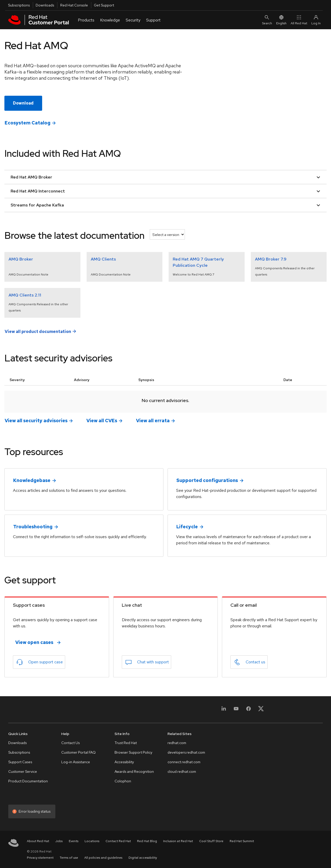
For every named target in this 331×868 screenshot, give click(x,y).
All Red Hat (299, 20)
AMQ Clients (103, 259)
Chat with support (153, 662)
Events (74, 841)
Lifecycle (187, 527)
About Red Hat (38, 841)
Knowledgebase (32, 480)
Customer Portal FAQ (78, 752)
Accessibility (124, 762)
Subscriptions (19, 5)
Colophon (123, 781)
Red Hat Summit (242, 841)
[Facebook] (249, 710)
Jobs (59, 841)
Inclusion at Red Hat (178, 841)
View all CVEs (102, 421)
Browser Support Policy (133, 752)
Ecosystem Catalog (28, 123)
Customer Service (23, 771)
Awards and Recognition (134, 771)
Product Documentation (28, 781)
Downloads (45, 5)
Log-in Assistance (76, 762)
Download (23, 103)
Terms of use (69, 858)
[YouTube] (236, 710)
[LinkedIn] (224, 710)
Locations (92, 841)
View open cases (34, 642)
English (281, 20)
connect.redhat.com (184, 762)
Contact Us (70, 743)
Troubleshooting (33, 527)
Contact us (255, 662)
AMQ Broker (21, 259)
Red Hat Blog (147, 841)
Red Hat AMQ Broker (165, 177)
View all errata (153, 421)
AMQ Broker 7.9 (271, 259)
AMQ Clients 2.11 (25, 295)
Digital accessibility (143, 858)
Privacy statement (40, 858)
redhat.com (177, 743)
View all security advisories (36, 421)
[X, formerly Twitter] (261, 710)
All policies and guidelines (103, 858)
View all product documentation (38, 331)
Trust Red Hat (126, 743)
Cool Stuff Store (211, 841)
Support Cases (20, 762)
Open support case (46, 662)
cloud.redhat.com (182, 771)
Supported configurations (207, 480)
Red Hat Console (74, 5)
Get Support (104, 5)
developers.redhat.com (186, 752)
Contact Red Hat (118, 841)
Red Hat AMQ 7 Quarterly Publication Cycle (198, 262)
